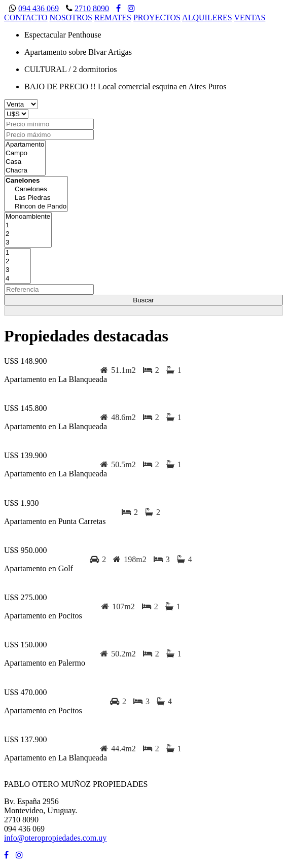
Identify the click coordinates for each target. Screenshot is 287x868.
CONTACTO (26, 18)
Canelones (36, 189)
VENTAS (249, 18)
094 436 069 (39, 8)
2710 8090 (92, 8)
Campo (25, 153)
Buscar (143, 300)
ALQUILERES (207, 18)
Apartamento (25, 145)
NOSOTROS (71, 18)
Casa (25, 162)
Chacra (25, 171)
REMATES (113, 18)
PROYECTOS (157, 18)
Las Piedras (36, 198)
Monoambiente (28, 217)
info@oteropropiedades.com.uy (55, 838)
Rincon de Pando (36, 207)
